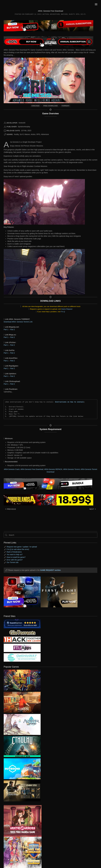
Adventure (55, 14)
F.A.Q (63, 312)
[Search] (50, 535)
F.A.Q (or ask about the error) (18, 549)
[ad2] (21, 821)
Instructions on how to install (69, 402)
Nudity (72, 14)
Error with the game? (15, 560)
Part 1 (6, 330)
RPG (78, 14)
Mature (64, 14)
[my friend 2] (22, 632)
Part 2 (12, 330)
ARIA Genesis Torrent (71, 469)
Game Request (67, 309)
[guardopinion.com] (22, 623)
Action (46, 14)
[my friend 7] (22, 657)
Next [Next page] (93, 509)
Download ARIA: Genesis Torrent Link (18, 322)
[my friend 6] (22, 648)
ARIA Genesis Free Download (32, 469)
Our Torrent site (13, 562)
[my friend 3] (22, 639)
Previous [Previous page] (11, 509)
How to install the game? (16, 557)
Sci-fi (83, 14)
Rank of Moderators (14, 552)
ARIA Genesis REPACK (53, 469)
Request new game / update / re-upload (22, 547)
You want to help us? (15, 554)
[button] (96, 4)
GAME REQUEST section (50, 570)
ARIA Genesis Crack (12, 469)
